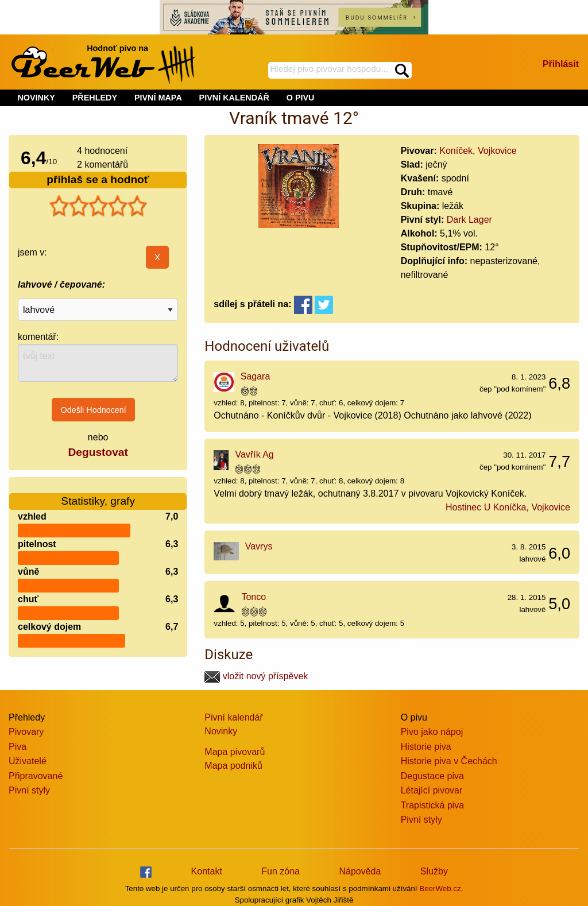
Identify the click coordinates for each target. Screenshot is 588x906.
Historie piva (426, 747)
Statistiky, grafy (98, 494)
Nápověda (360, 871)
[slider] (98, 206)
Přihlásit (561, 64)
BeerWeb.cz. (441, 888)
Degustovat (98, 452)
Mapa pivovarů (235, 752)
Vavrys (259, 546)
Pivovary (26, 732)
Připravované (36, 776)
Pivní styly (29, 790)
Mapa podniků (233, 766)
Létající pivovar (432, 790)
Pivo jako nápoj (432, 732)
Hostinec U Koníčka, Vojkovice (508, 507)
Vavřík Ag (254, 454)
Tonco (254, 597)
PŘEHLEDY (95, 98)
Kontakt (207, 871)
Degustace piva (432, 776)
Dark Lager (469, 220)
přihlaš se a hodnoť (98, 179)
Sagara (256, 376)
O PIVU (301, 98)
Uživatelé (28, 761)
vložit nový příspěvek (256, 676)
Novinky (221, 731)
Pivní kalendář (233, 717)
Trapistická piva (433, 805)
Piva (18, 747)
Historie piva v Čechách (449, 761)
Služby (434, 871)
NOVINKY (36, 98)
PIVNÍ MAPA (158, 98)
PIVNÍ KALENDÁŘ (234, 98)
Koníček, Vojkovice (478, 151)
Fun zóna (281, 871)
